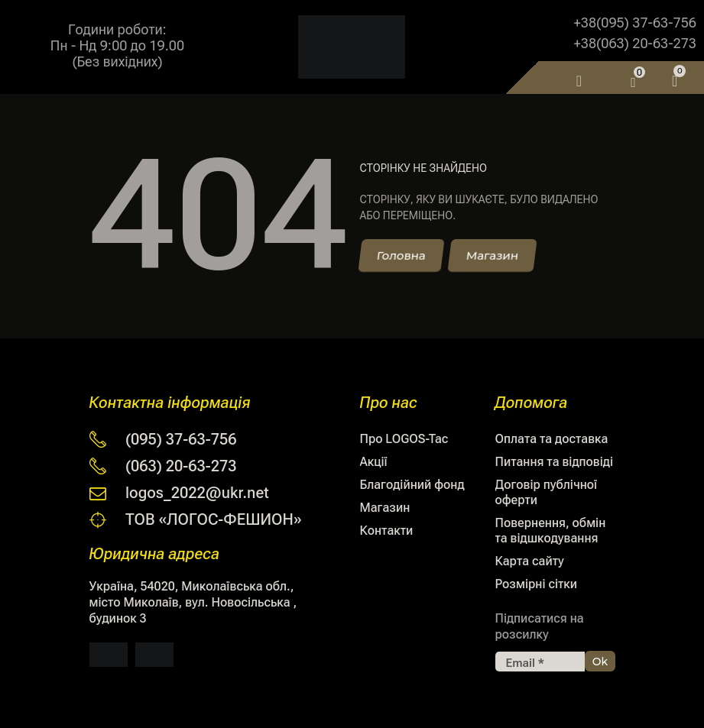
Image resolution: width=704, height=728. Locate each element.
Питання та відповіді (555, 462)
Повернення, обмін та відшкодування (551, 531)
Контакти (387, 531)
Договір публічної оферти (547, 492)
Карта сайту (530, 561)
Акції (374, 462)
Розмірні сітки (536, 584)
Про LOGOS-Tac (404, 439)
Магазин (385, 508)
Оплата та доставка (552, 439)
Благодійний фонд (412, 485)
